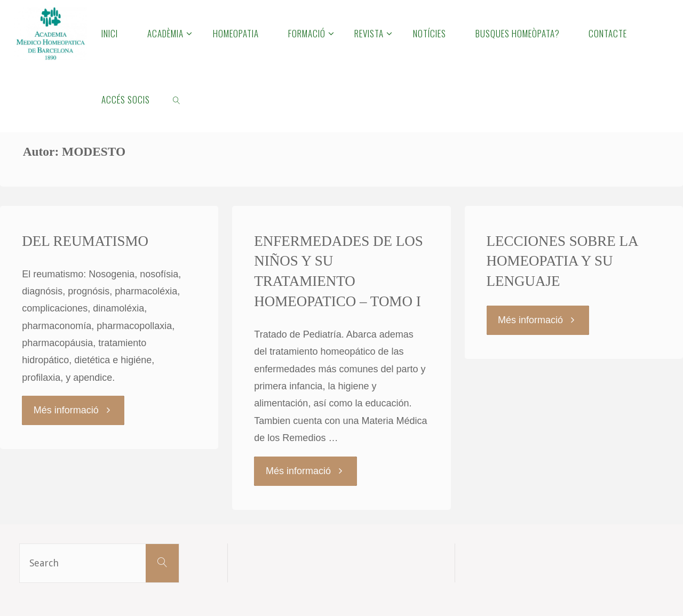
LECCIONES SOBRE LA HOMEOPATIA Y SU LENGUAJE (563, 261)
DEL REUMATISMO (85, 241)
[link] (177, 99)
